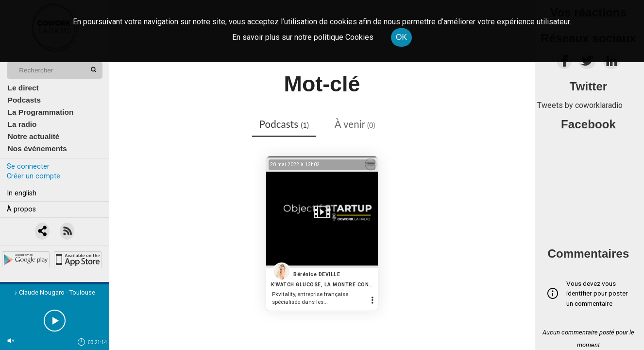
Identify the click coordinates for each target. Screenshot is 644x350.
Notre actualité (34, 136)
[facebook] (564, 63)
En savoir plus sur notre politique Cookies (303, 37)
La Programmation (41, 112)
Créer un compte (34, 176)
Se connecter (28, 166)
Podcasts (24, 100)
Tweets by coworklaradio (580, 105)
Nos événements (37, 149)
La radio (22, 124)
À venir (355, 124)
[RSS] (68, 231)
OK (401, 37)
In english (22, 193)
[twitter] (587, 63)
